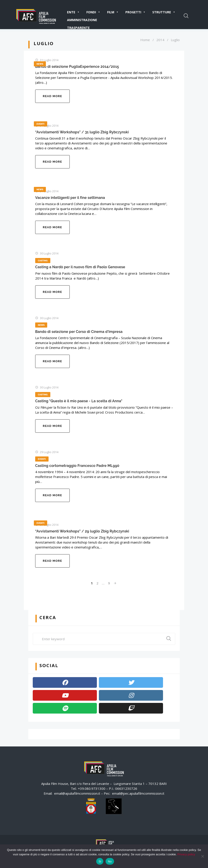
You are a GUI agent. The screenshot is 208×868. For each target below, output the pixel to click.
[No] (202, 856)
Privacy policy (186, 854)
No (110, 861)
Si (100, 861)
